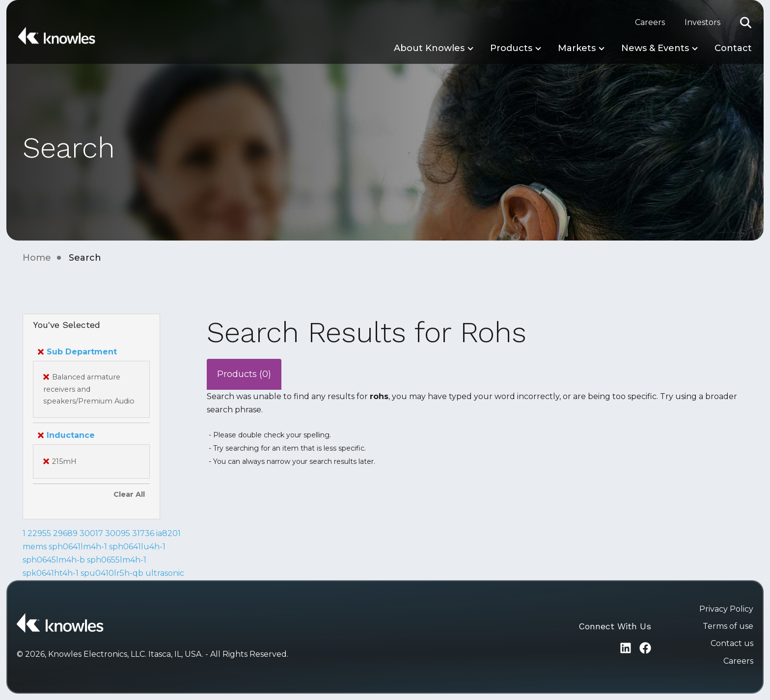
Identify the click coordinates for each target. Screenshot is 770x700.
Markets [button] (577, 48)
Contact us (732, 643)
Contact (733, 48)
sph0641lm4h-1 (78, 547)
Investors (702, 22)
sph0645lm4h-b (54, 560)
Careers (650, 22)
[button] (746, 23)
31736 (143, 533)
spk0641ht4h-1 (51, 573)
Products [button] (511, 48)
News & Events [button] (655, 48)
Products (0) (244, 374)
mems (35, 547)
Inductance (66, 435)
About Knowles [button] (429, 48)
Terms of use (728, 626)
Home (37, 258)
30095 (118, 533)
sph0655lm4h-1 (117, 560)
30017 (91, 533)
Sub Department (77, 352)
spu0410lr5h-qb (112, 573)
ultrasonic (165, 573)
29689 (65, 533)
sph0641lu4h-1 (137, 547)
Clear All (129, 494)
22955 (39, 533)
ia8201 (168, 533)
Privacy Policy (726, 609)
